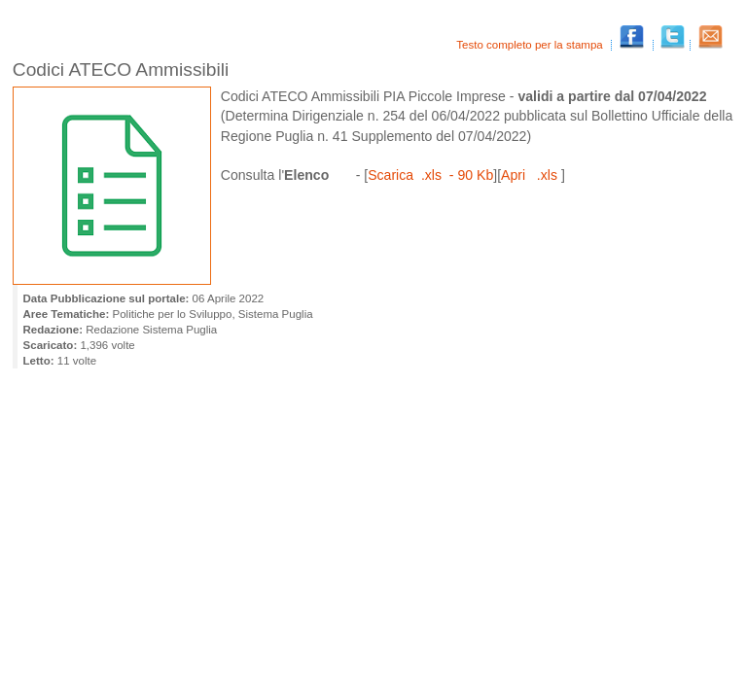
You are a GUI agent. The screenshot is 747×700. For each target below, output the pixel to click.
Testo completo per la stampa (531, 45)
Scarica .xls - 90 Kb (430, 175)
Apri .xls (531, 175)
